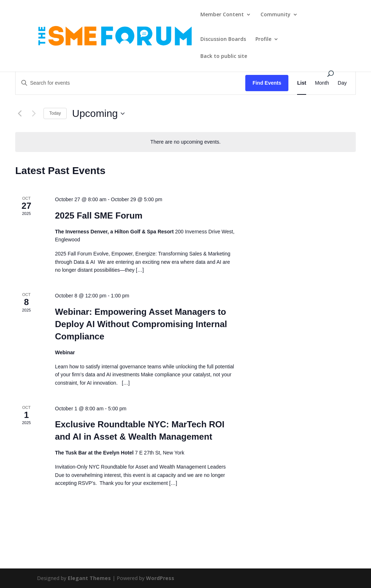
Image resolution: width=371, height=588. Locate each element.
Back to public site (224, 56)
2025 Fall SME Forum (99, 215)
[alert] (185, 142)
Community (276, 15)
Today (55, 113)
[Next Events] (34, 114)
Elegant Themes (89, 578)
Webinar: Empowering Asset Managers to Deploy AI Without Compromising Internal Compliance (141, 324)
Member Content (222, 15)
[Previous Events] (20, 114)
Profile (263, 39)
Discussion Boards (223, 39)
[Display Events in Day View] (342, 83)
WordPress (160, 578)
